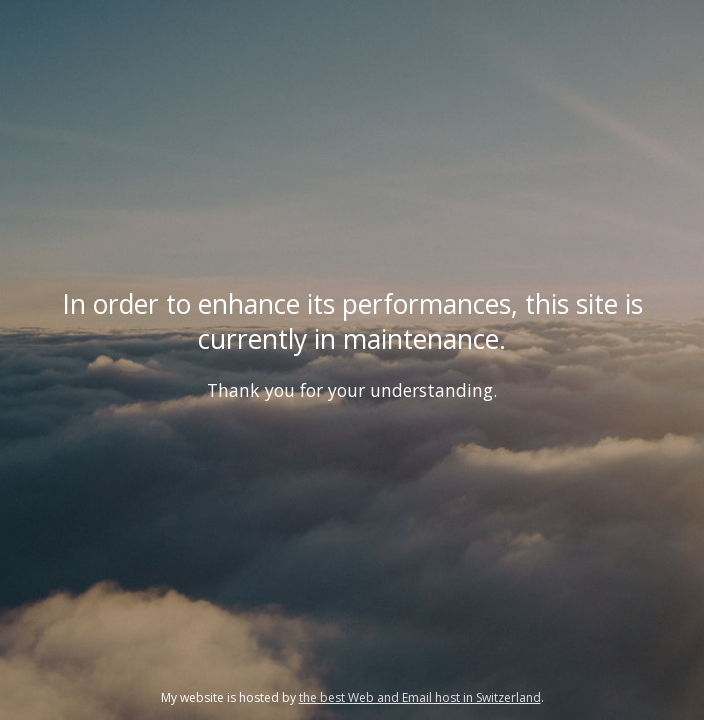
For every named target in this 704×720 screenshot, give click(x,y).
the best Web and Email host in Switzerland (420, 697)
